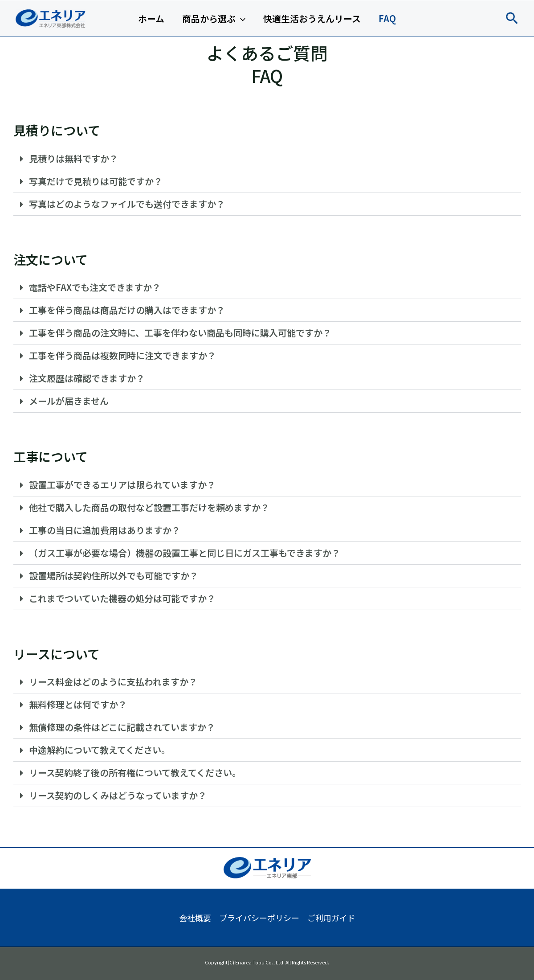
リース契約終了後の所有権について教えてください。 (135, 773)
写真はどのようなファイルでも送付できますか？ (127, 204)
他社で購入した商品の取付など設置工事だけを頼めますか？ (149, 507)
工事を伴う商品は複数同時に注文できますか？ (122, 355)
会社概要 (195, 918)
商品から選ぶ (214, 19)
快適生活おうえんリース (312, 18)
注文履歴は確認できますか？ (87, 378)
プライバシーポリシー (259, 918)
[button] (512, 19)
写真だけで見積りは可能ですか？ (96, 181)
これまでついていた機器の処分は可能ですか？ (122, 598)
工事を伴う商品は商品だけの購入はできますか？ (127, 310)
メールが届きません (69, 401)
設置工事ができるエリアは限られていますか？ (122, 485)
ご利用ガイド (331, 918)
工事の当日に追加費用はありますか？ (105, 530)
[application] (241, 19)
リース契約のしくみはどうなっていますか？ (118, 795)
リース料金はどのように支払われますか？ (113, 682)
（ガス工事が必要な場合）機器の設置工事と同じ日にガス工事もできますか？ (185, 553)
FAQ (387, 18)
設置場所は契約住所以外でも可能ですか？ (114, 576)
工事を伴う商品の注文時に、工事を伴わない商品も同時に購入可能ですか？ (180, 333)
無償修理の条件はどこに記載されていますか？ (122, 727)
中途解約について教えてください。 (100, 750)
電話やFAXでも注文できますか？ (95, 287)
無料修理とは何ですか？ (78, 704)
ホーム (151, 18)
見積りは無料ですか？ (73, 158)
